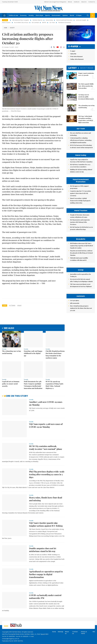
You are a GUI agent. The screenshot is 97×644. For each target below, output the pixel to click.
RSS (94, 632)
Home (6, 28)
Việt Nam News (48, 8)
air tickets (12, 305)
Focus (5, 20)
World (72, 15)
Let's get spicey (75, 300)
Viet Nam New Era (37, 20)
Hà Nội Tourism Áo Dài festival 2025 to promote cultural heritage (81, 228)
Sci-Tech (52, 23)
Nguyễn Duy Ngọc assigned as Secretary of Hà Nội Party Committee (81, 161)
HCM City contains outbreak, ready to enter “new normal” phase (46, 448)
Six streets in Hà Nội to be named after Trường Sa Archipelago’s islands (81, 280)
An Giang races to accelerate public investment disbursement (86, 97)
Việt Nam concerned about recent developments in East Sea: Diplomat (81, 285)
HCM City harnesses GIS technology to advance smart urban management (81, 146)
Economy (23, 15)
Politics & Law (13, 15)
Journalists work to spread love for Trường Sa (81, 275)
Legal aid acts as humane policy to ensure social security (11, 384)
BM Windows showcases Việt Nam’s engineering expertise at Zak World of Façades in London (81, 246)
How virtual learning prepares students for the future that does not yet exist (81, 308)
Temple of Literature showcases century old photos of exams (80, 216)
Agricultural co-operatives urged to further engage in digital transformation (46, 574)
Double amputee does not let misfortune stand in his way (43, 550)
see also (9, 328)
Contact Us (92, 2)
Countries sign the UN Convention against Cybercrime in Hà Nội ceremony (81, 193)
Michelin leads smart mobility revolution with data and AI (79, 259)
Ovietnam (77, 2)
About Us (84, 2)
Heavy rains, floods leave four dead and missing (46, 499)
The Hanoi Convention (65, 23)
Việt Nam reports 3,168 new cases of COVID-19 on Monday (46, 425)
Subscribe (73, 54)
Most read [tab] (87, 68)
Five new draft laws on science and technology (80, 134)
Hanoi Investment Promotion (64, 20)
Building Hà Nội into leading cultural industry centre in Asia (81, 171)
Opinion (65, 15)
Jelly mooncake (75, 303)
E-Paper (79, 15)
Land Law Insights (81, 20)
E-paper (73, 47)
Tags (5, 305)
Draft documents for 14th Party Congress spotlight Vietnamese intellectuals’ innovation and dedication (33, 385)
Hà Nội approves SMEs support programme (79, 187)
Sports (47, 15)
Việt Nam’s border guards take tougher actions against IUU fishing (46, 524)
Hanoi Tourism (6, 23)
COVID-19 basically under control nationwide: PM (45, 597)
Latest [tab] (73, 68)
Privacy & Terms (84, 633)
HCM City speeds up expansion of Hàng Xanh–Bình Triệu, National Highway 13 (55, 385)
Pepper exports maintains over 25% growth (86, 74)
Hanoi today (49, 20)
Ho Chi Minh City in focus (21, 23)
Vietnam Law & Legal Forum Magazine (55, 2)
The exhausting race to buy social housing (12, 352)
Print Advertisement (76, 56)
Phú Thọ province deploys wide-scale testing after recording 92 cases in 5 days (47, 474)
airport (19, 305)
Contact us (75, 633)
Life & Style (39, 15)
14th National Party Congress (21, 20)
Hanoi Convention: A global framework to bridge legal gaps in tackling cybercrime (80, 201)
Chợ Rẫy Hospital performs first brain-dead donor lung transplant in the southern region (55, 354)
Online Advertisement (77, 59)
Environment (56, 15)
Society (31, 15)
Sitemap (60, 632)
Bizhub (70, 2)
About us (67, 633)
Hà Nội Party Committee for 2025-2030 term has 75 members (80, 166)
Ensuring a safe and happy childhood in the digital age (33, 353)
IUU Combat (35, 23)
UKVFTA (44, 23)
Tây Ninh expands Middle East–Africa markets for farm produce (86, 86)
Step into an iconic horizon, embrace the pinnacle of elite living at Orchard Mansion (81, 253)
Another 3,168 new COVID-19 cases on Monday (46, 403)
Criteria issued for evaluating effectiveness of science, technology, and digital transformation (81, 140)
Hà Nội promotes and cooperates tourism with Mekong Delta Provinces (80, 222)
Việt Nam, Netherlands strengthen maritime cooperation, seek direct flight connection (86, 119)
